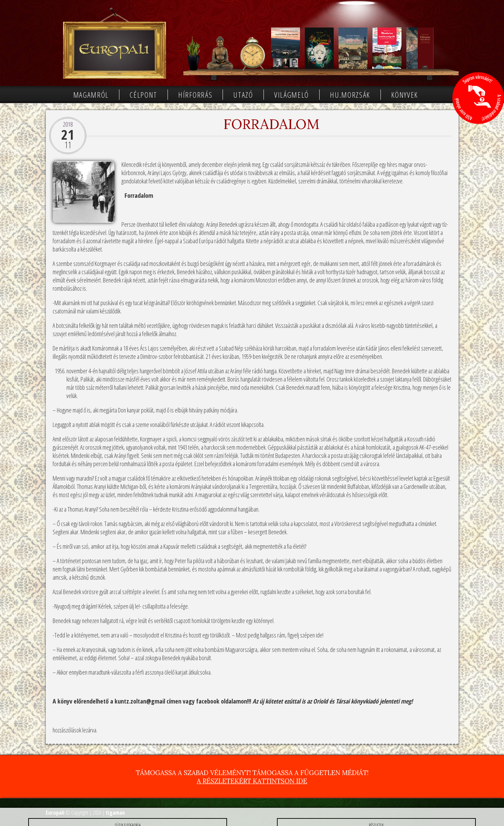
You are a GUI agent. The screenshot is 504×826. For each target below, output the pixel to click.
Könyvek (405, 95)
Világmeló (292, 95)
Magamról (91, 95)
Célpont (143, 95)
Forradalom (271, 124)
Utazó (243, 95)
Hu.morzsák (350, 95)
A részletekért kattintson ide (252, 781)
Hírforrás (195, 95)
